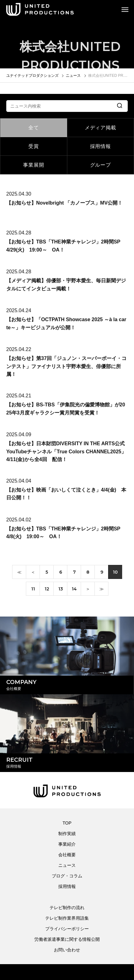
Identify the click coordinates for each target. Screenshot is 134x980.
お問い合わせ (67, 950)
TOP (67, 823)
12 (47, 590)
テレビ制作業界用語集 (67, 918)
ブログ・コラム (67, 876)
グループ (100, 165)
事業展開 (33, 165)
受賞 (34, 146)
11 (33, 590)
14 (74, 590)
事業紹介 (67, 844)
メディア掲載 (100, 128)
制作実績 (67, 834)
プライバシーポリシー (67, 929)
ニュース (67, 865)
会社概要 (67, 855)
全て (34, 128)
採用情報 (100, 146)
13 (61, 590)
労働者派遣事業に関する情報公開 (67, 939)
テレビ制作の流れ (67, 908)
